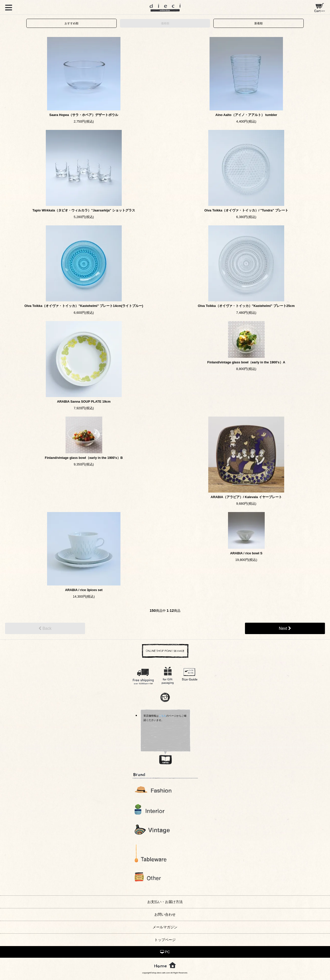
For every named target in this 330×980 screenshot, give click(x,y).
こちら (162, 716)
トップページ (165, 940)
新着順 (259, 23)
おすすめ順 (71, 23)
